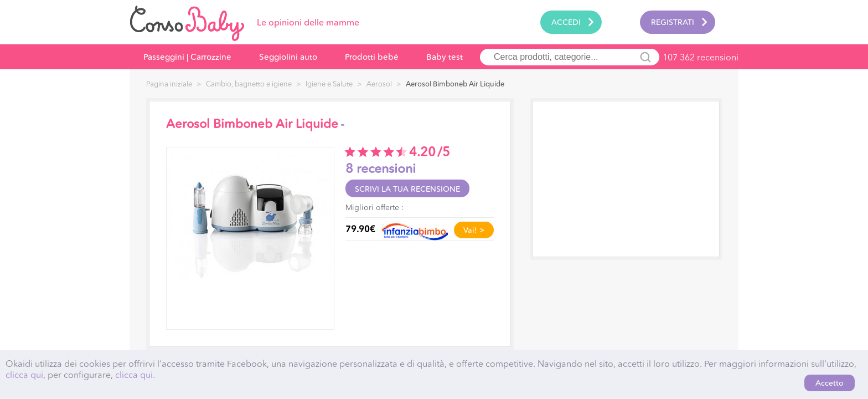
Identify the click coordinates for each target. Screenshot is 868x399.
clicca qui (24, 375)
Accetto (830, 383)
